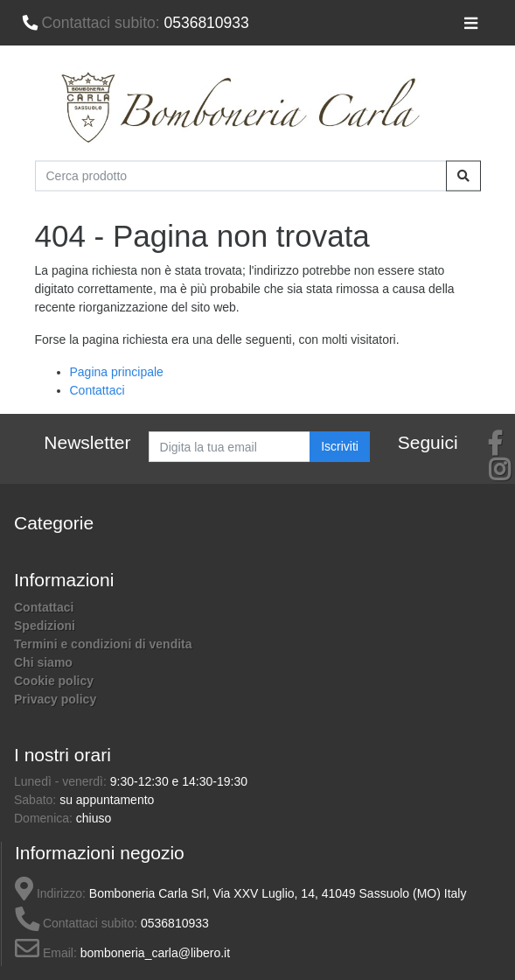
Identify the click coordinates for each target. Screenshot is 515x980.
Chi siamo (43, 662)
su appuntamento (107, 800)
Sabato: (37, 800)
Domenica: (45, 818)
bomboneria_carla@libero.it (155, 953)
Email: (46, 953)
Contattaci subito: (76, 923)
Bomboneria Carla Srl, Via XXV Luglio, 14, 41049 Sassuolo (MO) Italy (278, 893)
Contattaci (97, 390)
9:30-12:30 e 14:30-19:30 (179, 781)
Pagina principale (117, 372)
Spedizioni (45, 626)
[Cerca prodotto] (241, 175)
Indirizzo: (50, 893)
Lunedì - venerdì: (62, 781)
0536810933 (136, 23)
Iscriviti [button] (340, 446)
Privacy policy (55, 699)
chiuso (94, 818)
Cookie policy (54, 681)
